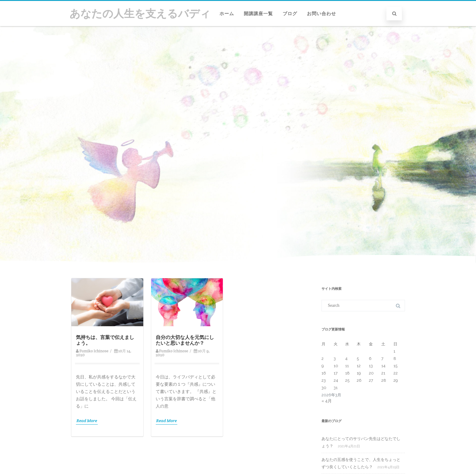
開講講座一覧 (258, 14)
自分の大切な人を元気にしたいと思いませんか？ (185, 340)
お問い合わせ (321, 14)
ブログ (290, 14)
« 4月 (327, 401)
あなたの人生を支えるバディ (140, 14)
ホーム (227, 14)
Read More (87, 421)
